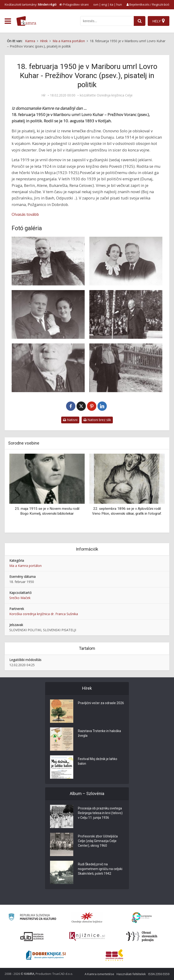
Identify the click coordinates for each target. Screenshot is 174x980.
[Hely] (159, 21)
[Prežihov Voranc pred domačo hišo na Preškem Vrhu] (126, 368)
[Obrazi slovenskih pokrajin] (142, 936)
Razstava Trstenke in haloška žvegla (99, 733)
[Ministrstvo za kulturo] (32, 918)
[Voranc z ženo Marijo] (48, 314)
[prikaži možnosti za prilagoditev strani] (74, 4)
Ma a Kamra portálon (25, 566)
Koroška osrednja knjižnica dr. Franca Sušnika (44, 614)
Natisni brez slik (97, 420)
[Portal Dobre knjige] (46, 955)
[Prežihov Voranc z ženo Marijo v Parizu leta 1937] (126, 261)
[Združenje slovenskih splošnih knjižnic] (87, 936)
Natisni (70, 420)
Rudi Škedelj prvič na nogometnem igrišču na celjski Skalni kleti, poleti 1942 (100, 869)
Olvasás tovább (25, 214)
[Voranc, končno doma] (48, 368)
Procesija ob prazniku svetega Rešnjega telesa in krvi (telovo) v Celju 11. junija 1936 (100, 813)
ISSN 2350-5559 (159, 974)
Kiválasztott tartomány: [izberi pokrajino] (31, 4)
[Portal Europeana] (142, 918)
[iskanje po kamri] (107, 21)
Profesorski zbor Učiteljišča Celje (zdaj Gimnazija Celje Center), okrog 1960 (98, 841)
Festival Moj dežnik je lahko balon (98, 761)
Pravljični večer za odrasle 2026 (101, 703)
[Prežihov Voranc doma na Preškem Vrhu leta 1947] (48, 261)
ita (112, 4)
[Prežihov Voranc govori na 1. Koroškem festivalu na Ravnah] (126, 314)
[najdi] (140, 21)
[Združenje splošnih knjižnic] (114, 955)
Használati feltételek (131, 974)
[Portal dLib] (32, 936)
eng (104, 4)
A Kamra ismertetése (99, 974)
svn (96, 4)
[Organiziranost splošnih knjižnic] (87, 918)
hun (119, 4)
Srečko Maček (20, 598)
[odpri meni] (8, 21)
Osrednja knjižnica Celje (115, 95)
